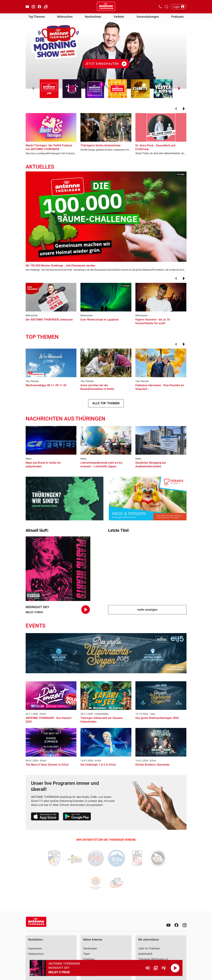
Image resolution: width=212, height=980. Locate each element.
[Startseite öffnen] (106, 7)
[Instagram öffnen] (33, 7)
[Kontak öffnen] (160, 7)
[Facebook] (176, 925)
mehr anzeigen (147, 610)
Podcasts (177, 17)
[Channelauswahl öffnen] (166, 7)
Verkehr (119, 17)
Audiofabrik (145, 954)
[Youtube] (168, 925)
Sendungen (90, 948)
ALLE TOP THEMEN (106, 403)
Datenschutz (36, 954)
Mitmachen (65, 17)
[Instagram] (185, 925)
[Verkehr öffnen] (46, 7)
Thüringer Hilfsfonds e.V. (154, 959)
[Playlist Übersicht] (164, 968)
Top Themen (37, 17)
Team (87, 954)
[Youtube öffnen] (27, 7)
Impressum (35, 948)
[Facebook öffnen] (39, 7)
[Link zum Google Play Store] (77, 817)
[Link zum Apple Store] (45, 817)
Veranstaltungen (148, 17)
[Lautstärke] (148, 968)
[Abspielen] (175, 968)
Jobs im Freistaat (149, 948)
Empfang (89, 959)
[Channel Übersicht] (156, 968)
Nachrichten (93, 17)
